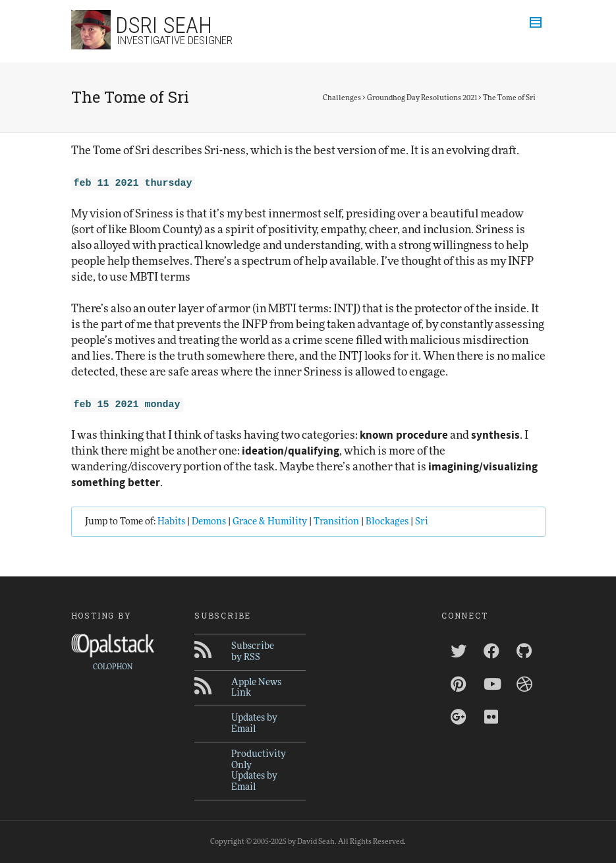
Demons (209, 522)
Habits (171, 522)
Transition (336, 522)
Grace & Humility (270, 522)
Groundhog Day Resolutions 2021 (422, 98)
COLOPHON (113, 667)
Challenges (342, 98)
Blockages (387, 522)
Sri (422, 522)
